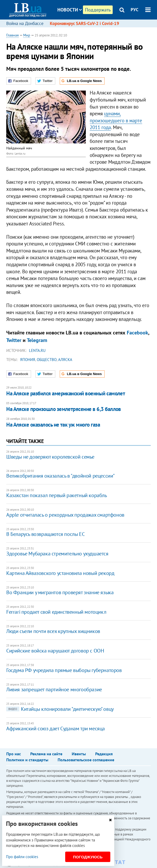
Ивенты (79, 754)
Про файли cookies (22, 857)
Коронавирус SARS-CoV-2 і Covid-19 (84, 23)
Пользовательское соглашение (86, 760)
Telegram (37, 340)
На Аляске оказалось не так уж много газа (53, 425)
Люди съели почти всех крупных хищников (53, 631)
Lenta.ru (37, 350)
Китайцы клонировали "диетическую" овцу (60, 709)
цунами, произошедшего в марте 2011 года (116, 120)
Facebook (137, 333)
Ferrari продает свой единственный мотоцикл (56, 612)
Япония (28, 360)
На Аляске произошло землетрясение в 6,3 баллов (64, 409)
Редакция (104, 754)
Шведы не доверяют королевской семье (50, 457)
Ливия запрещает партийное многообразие (54, 689)
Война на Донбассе (25, 23)
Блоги (83, 29)
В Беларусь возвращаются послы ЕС (45, 534)
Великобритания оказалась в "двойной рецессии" (61, 476)
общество (47, 360)
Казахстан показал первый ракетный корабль (57, 495)
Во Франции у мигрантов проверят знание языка (60, 592)
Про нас (14, 754)
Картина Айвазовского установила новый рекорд (60, 573)
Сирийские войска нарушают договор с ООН (55, 651)
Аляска (65, 360)
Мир (27, 35)
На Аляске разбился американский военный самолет (66, 393)
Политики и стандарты (27, 760)
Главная (13, 35)
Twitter (14, 340)
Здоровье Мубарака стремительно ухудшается (57, 554)
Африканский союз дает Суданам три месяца (56, 728)
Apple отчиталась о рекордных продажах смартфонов (65, 515)
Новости (70, 10)
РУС (135, 10)
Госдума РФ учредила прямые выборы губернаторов (64, 670)
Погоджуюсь (88, 857)
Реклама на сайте (46, 754)
